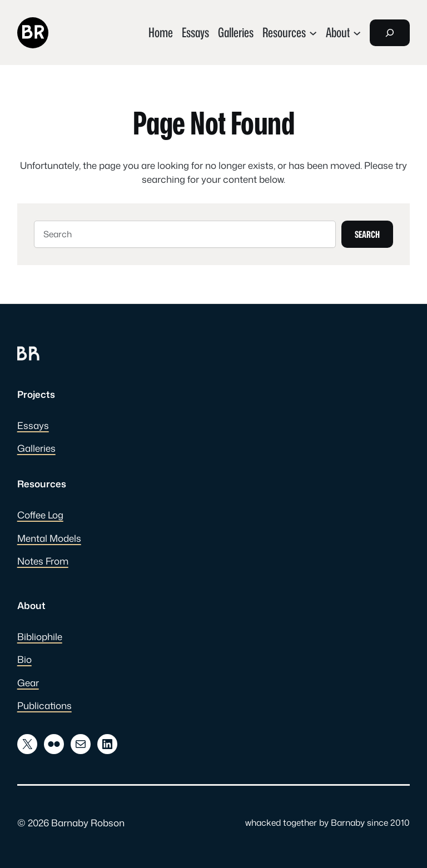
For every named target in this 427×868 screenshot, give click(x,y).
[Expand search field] (390, 33)
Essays (33, 425)
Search (367, 234)
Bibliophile (40, 637)
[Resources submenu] (290, 33)
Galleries (36, 448)
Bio (24, 659)
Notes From (43, 561)
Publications (44, 705)
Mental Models (49, 538)
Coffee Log (40, 515)
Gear (28, 683)
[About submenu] (343, 33)
